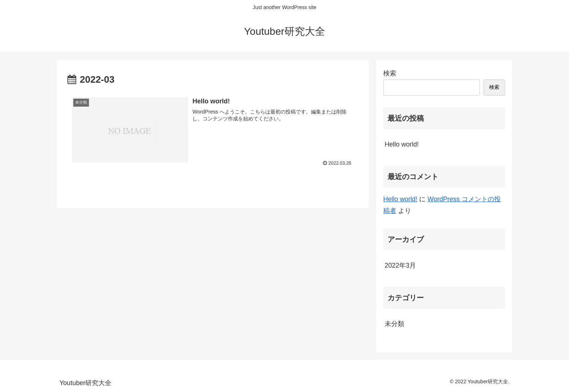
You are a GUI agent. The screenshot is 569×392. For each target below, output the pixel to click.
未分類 (394, 324)
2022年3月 (400, 265)
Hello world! (402, 144)
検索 (390, 73)
